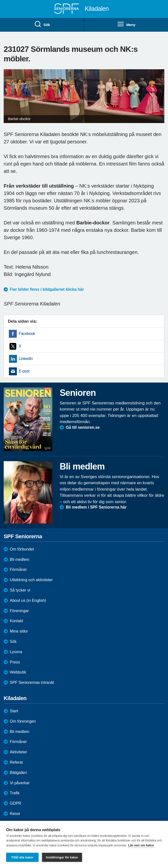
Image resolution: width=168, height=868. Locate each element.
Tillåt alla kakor (22, 857)
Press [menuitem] (15, 662)
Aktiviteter (18, 752)
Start (14, 711)
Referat (16, 762)
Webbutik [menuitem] (18, 672)
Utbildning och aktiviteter (31, 580)
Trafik (15, 793)
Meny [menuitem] (126, 24)
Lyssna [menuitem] (16, 652)
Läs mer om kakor (141, 845)
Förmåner (18, 570)
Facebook (27, 334)
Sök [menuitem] (42, 24)
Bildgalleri (18, 773)
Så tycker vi (20, 590)
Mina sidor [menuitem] (19, 631)
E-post (24, 371)
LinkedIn (26, 359)
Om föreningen (23, 721)
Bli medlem (20, 559)
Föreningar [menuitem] (19, 611)
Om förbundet (22, 549)
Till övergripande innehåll (0, 0)
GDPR (15, 803)
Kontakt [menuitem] (16, 621)
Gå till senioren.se (83, 427)
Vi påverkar (20, 783)
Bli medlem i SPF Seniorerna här (96, 507)
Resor (15, 814)
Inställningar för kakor (62, 857)
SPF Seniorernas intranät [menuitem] (32, 682)
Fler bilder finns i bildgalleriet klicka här (47, 289)
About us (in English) (28, 600)
